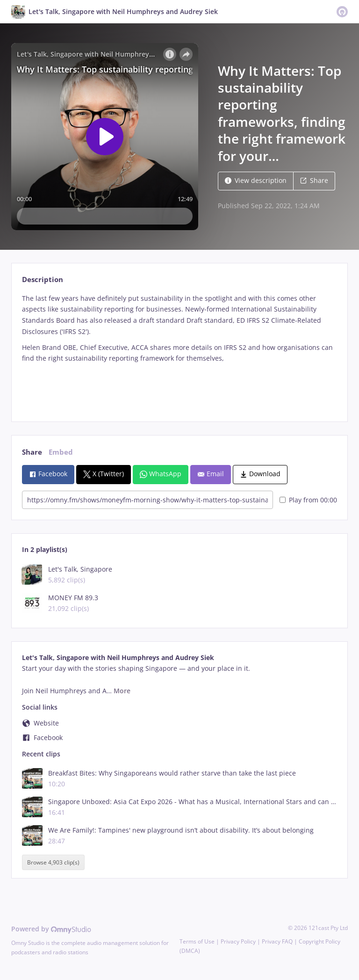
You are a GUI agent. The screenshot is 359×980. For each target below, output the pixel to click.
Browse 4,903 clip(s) (53, 862)
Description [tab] (43, 279)
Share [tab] (32, 452)
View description (256, 180)
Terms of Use (197, 941)
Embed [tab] (61, 452)
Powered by (51, 929)
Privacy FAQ (277, 941)
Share (314, 180)
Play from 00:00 (308, 500)
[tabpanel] (179, 350)
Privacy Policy (238, 941)
